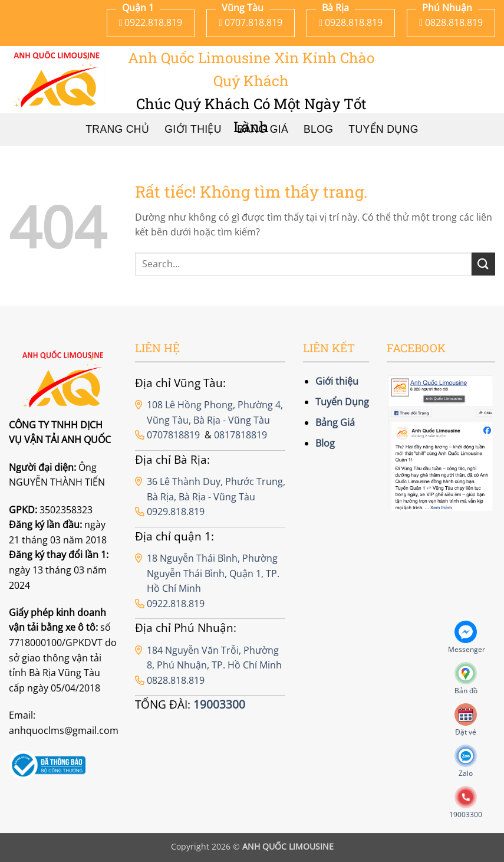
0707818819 (173, 435)
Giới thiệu (337, 381)
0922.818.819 (176, 604)
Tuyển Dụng (383, 129)
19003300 (219, 704)
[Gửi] (483, 264)
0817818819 (241, 435)
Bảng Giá (335, 422)
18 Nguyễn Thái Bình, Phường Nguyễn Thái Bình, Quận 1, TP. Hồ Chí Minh (213, 573)
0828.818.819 (176, 680)
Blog (325, 443)
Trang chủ (117, 129)
